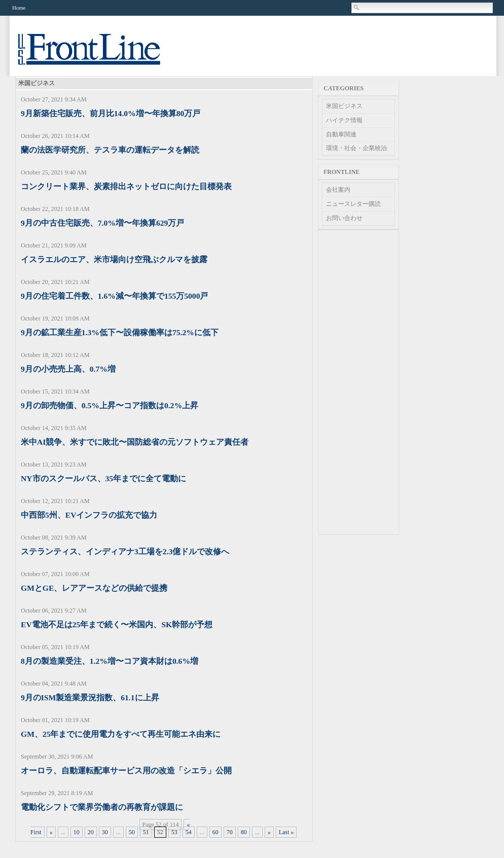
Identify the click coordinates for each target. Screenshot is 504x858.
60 (215, 832)
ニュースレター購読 (353, 204)
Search (357, 8)
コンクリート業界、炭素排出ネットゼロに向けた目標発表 (126, 186)
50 (132, 832)
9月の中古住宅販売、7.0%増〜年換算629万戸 (102, 223)
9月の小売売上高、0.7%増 (68, 369)
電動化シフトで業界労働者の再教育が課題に (102, 807)
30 (105, 832)
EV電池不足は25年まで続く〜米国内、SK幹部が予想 (117, 624)
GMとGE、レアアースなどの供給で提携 (94, 588)
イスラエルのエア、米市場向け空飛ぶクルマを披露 (114, 259)
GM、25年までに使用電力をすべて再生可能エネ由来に (121, 734)
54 (189, 832)
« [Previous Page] (51, 832)
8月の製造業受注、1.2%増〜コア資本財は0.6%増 (110, 661)
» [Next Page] (269, 832)
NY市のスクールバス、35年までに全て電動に (103, 478)
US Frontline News (99, 55)
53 (174, 832)
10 (77, 832)
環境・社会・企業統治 (356, 148)
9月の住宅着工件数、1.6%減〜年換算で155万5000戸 (114, 296)
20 (91, 832)
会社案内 (338, 190)
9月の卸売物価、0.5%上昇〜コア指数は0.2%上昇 (110, 405)
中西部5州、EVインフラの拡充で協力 (89, 515)
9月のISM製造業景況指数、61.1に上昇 (90, 698)
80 (244, 832)
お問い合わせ (344, 218)
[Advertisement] (358, 382)
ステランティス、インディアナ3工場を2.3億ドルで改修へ (125, 551)
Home (19, 8)
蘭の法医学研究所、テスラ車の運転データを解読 (110, 150)
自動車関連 (341, 134)
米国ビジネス (344, 106)
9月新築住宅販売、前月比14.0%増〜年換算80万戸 (111, 113)
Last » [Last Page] (286, 832)
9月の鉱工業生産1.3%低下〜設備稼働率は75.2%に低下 (120, 332)
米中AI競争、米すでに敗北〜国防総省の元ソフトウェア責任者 (135, 442)
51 (146, 832)
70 (230, 832)
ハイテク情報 (344, 120)
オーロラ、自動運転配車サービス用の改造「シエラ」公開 (126, 771)
